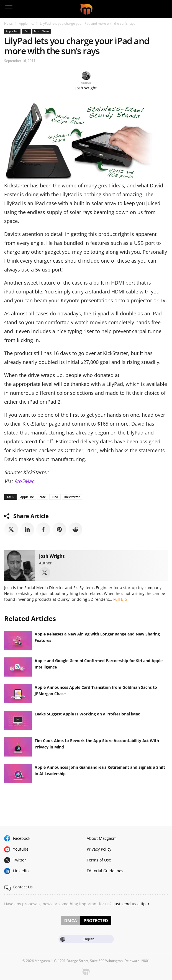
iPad (26, 31)
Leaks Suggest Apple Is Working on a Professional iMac (87, 714)
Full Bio (120, 599)
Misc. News (42, 31)
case (43, 497)
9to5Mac (24, 481)
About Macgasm (102, 838)
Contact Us (23, 887)
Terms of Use (99, 860)
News (8, 23)
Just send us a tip (130, 904)
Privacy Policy (99, 849)
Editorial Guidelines (105, 871)
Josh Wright (86, 88)
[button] (163, 9)
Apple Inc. (26, 23)
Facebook (22, 838)
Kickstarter (72, 497)
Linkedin (21, 871)
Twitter (20, 860)
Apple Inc (27, 497)
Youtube (21, 849)
